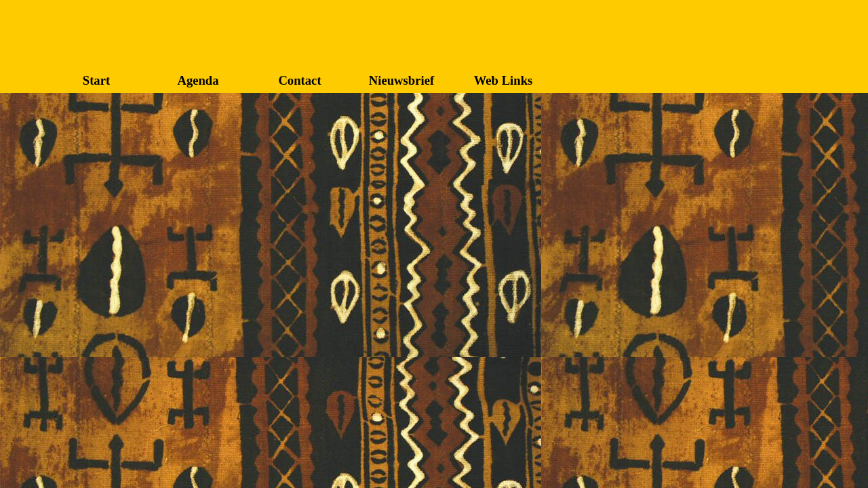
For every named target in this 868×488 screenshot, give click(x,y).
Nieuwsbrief (401, 80)
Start (96, 80)
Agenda (198, 80)
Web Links (504, 80)
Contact (299, 80)
